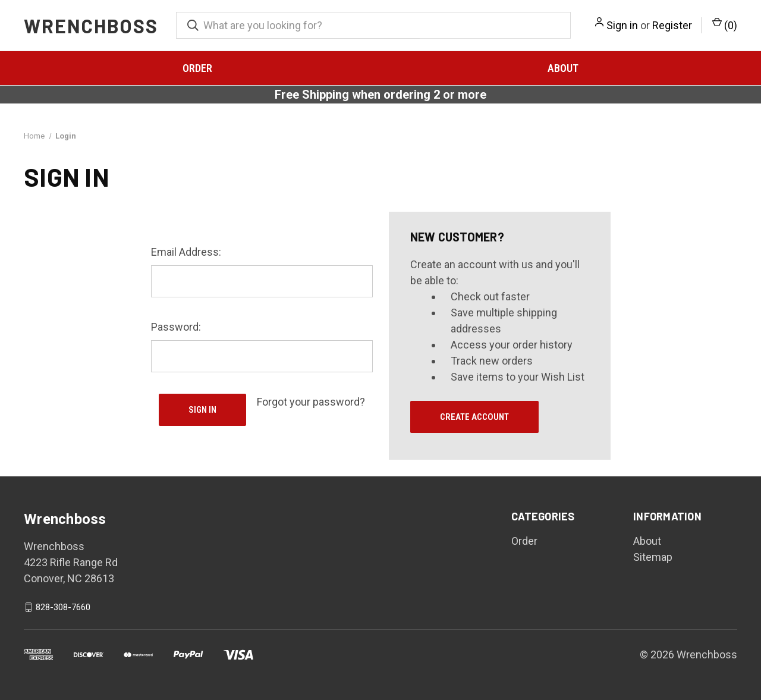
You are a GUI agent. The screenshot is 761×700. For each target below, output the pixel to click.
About (563, 68)
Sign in (622, 25)
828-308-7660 (63, 607)
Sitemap (653, 557)
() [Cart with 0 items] (725, 24)
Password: (176, 327)
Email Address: (186, 252)
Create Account (474, 417)
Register (672, 25)
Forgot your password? (311, 402)
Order (197, 68)
